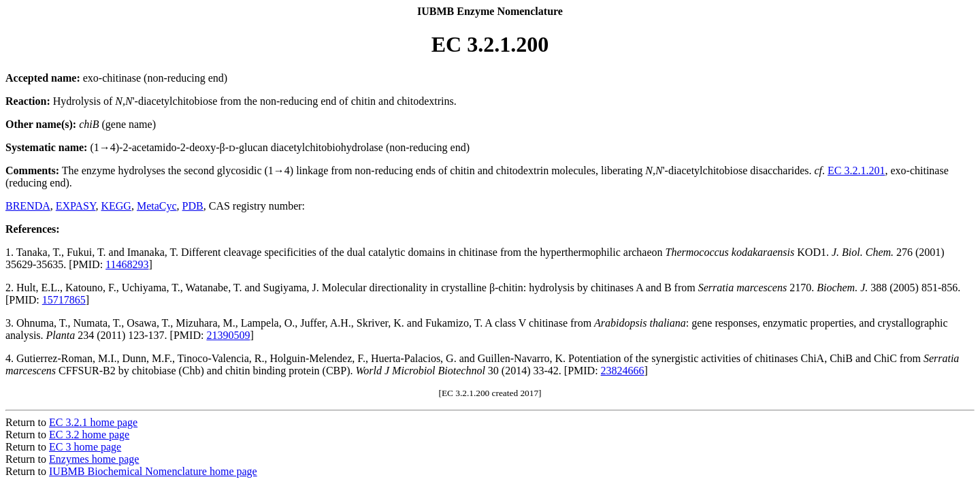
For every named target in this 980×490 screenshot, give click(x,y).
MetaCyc (157, 206)
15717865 (64, 300)
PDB (193, 206)
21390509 (228, 335)
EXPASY (76, 206)
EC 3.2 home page (89, 435)
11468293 (127, 264)
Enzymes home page (94, 459)
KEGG (116, 206)
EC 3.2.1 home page (93, 422)
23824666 (623, 371)
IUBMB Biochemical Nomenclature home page (153, 471)
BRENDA (28, 206)
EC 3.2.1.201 (856, 170)
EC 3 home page (85, 447)
